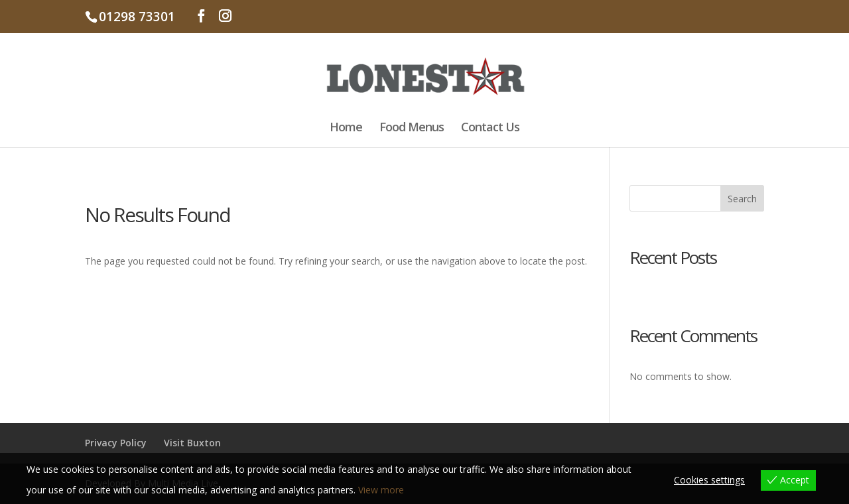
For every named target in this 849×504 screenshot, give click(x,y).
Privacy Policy (116, 443)
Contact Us (490, 128)
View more (381, 490)
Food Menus (412, 128)
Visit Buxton (192, 443)
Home (346, 128)
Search (742, 199)
